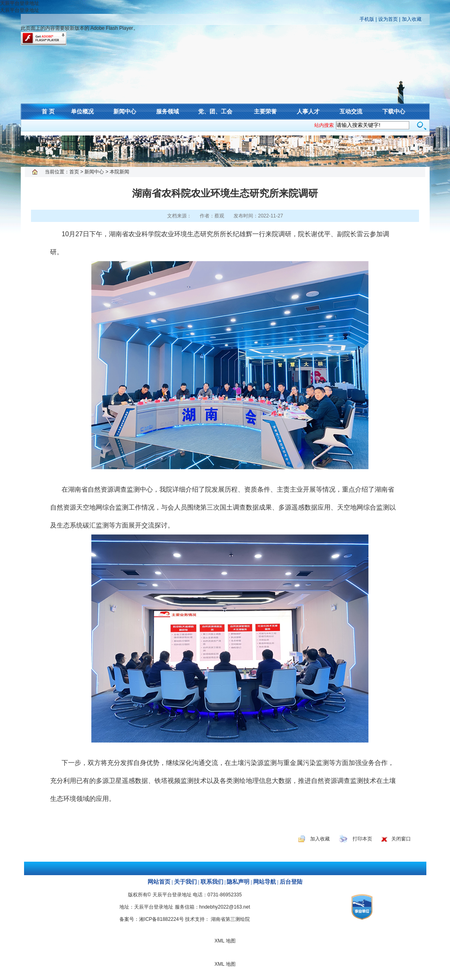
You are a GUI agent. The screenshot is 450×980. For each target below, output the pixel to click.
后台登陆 (291, 882)
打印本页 (362, 839)
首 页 (48, 111)
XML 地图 (225, 151)
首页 (74, 172)
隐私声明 (238, 882)
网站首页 (159, 882)
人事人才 (308, 111)
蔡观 (219, 216)
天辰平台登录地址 (20, 3)
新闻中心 (125, 111)
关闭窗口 (401, 839)
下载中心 (394, 111)
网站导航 (265, 882)
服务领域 (168, 111)
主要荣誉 (265, 111)
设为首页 (388, 19)
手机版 (367, 19)
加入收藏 (412, 19)
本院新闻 (119, 172)
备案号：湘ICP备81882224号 (151, 919)
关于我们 (185, 882)
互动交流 (351, 111)
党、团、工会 (215, 111)
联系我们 (212, 882)
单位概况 (82, 111)
